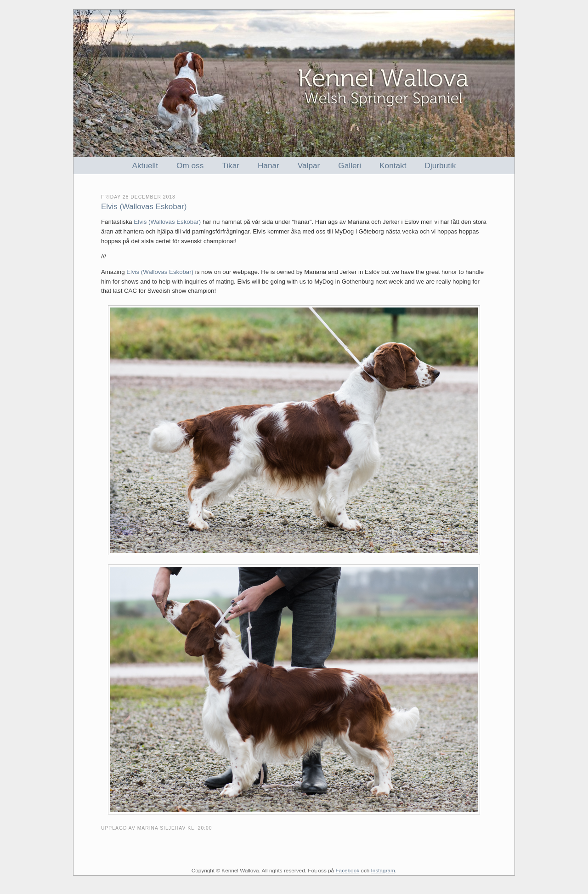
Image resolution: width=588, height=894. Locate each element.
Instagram (383, 870)
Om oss (190, 165)
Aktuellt (145, 165)
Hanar (269, 165)
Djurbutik (441, 165)
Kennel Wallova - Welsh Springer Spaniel (294, 83)
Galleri (350, 165)
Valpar (309, 165)
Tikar (231, 165)
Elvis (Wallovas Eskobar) (167, 222)
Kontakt (393, 165)
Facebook (347, 870)
